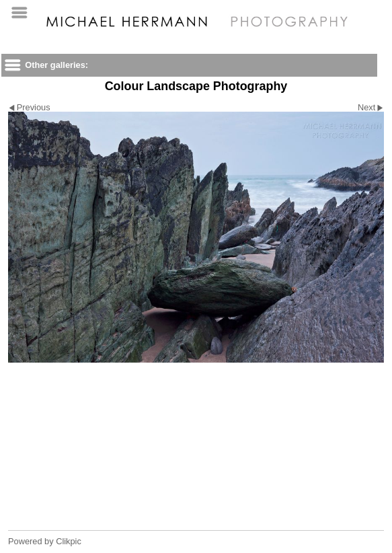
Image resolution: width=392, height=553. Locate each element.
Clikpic (69, 541)
